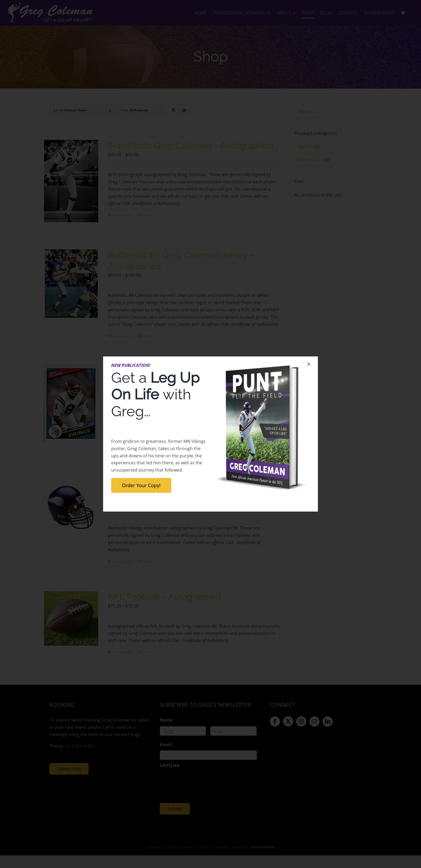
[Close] (309, 364)
